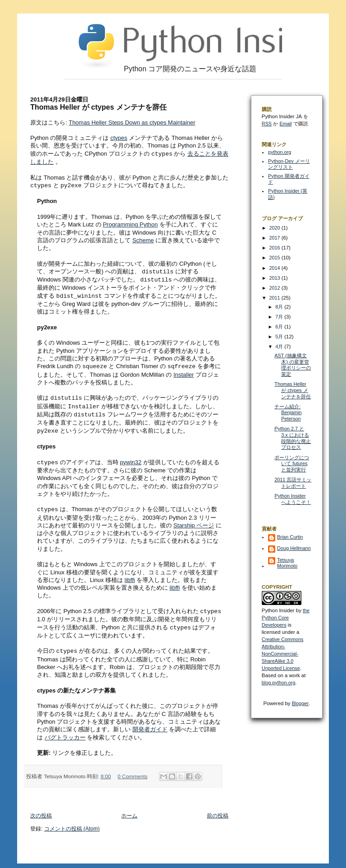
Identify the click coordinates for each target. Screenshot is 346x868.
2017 (275, 238)
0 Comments (132, 769)
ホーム (129, 809)
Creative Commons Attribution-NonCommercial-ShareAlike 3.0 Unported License (283, 654)
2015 (275, 258)
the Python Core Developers (286, 618)
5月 (280, 337)
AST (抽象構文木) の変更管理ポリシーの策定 (293, 365)
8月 (280, 307)
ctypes (119, 138)
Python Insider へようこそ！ (293, 499)
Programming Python (130, 224)
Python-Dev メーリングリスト (289, 164)
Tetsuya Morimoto (287, 563)
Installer (184, 372)
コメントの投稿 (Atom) (72, 822)
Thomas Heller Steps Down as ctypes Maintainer (132, 122)
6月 (280, 327)
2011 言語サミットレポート (293, 483)
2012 (275, 288)
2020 (275, 228)
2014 (275, 268)
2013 (275, 278)
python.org (280, 152)
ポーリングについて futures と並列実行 (292, 464)
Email (285, 124)
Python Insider (278, 610)
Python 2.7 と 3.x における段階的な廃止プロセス (293, 438)
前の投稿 (218, 809)
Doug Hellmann (294, 548)
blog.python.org (279, 683)
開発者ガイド (150, 723)
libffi (130, 575)
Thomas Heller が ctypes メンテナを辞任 (293, 390)
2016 (275, 248)
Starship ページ (194, 520)
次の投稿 (41, 809)
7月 (280, 317)
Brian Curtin (290, 537)
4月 (280, 346)
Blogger (300, 703)
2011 (275, 298)
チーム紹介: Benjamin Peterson (288, 413)
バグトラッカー (65, 731)
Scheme (143, 239)
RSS (267, 124)
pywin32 (131, 458)
